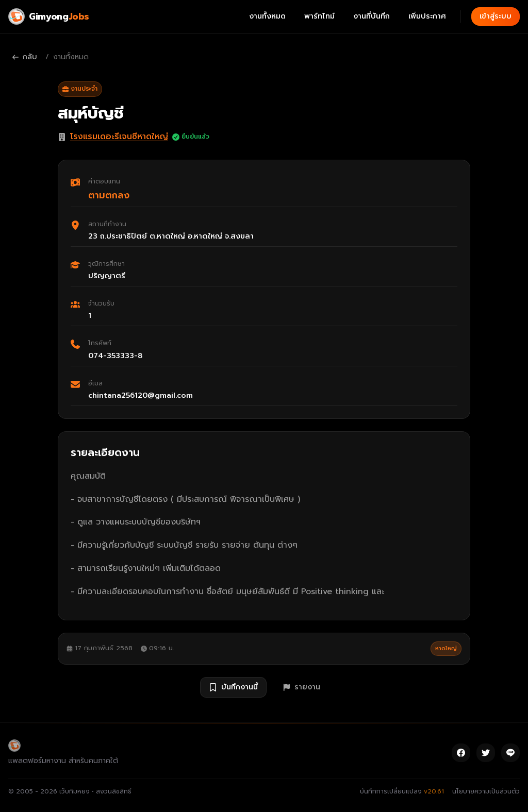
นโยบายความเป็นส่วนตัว (486, 791)
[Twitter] (486, 753)
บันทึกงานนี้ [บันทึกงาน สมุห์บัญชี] (233, 687)
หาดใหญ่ (446, 648)
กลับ (25, 57)
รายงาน (302, 687)
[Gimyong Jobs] (49, 16)
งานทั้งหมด (267, 16)
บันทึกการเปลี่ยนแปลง (402, 791)
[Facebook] (461, 753)
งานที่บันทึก (372, 16)
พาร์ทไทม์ (319, 16)
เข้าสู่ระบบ (496, 16)
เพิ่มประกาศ (427, 16)
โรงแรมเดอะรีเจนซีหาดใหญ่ (119, 137)
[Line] (510, 753)
